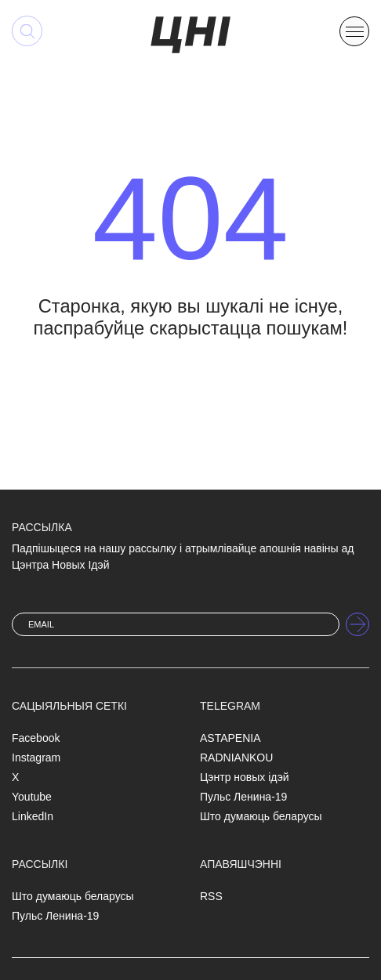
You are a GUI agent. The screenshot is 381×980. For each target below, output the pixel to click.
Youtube (32, 797)
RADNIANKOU (236, 758)
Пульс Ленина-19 (243, 797)
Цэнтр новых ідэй (245, 777)
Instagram (36, 758)
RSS (211, 896)
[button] (354, 30)
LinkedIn (33, 816)
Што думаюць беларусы (261, 816)
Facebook (36, 738)
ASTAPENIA (230, 738)
